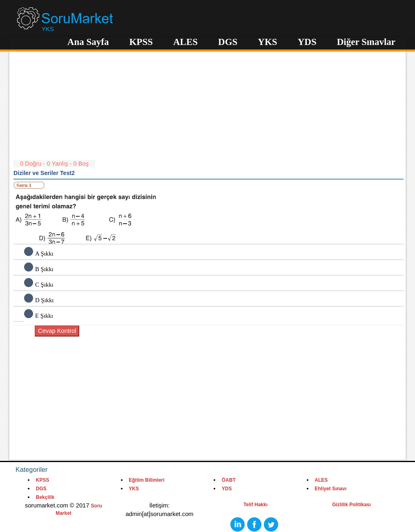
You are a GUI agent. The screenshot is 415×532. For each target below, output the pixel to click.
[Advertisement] (209, 102)
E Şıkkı (44, 316)
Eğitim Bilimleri (146, 480)
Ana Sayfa (88, 42)
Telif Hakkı (255, 505)
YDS (307, 42)
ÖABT (229, 480)
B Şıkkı (44, 269)
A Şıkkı (44, 254)
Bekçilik (45, 497)
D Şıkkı (44, 300)
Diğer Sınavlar (366, 42)
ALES (185, 42)
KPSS (141, 42)
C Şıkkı (44, 285)
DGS (228, 42)
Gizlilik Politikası (351, 505)
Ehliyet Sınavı (330, 489)
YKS (267, 42)
